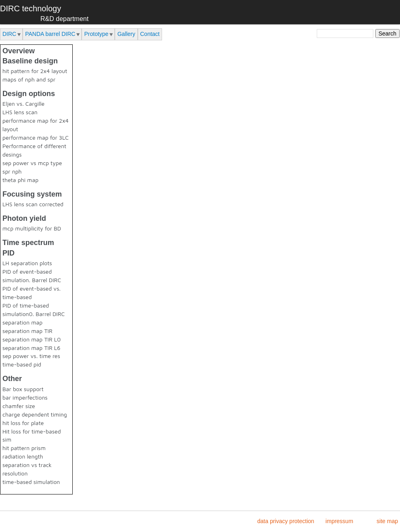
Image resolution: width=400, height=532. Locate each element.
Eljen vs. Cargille (23, 104)
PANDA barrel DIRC (50, 34)
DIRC (9, 34)
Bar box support (23, 389)
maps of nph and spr (29, 79)
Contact (150, 34)
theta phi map (20, 180)
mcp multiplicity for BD (32, 228)
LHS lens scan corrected (33, 204)
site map (387, 521)
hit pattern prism (24, 448)
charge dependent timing (35, 414)
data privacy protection (286, 521)
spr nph (12, 171)
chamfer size (19, 406)
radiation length (23, 456)
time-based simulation (31, 482)
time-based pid (22, 364)
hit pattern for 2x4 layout (35, 71)
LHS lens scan (20, 112)
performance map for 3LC (36, 137)
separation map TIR (27, 331)
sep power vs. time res (31, 356)
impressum (339, 521)
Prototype (96, 34)
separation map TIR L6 (31, 348)
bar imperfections (25, 397)
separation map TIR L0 (32, 339)
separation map (22, 322)
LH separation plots (27, 263)
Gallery (126, 34)
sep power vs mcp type (32, 163)
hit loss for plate (23, 423)
